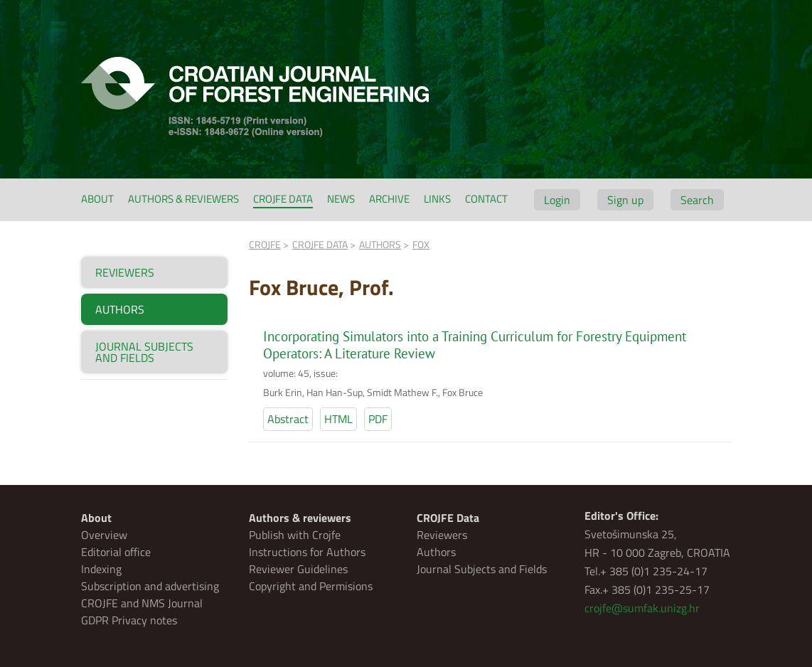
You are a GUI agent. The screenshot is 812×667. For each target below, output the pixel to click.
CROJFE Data (283, 199)
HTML (338, 419)
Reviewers (442, 535)
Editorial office (116, 552)
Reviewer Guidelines (298, 569)
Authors (436, 552)
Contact (486, 199)
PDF (378, 419)
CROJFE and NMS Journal (142, 603)
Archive (389, 199)
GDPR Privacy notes (129, 620)
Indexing (101, 569)
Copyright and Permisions (311, 586)
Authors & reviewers (183, 199)
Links (437, 199)
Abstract (288, 419)
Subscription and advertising (150, 586)
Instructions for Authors (307, 552)
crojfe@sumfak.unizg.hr (642, 608)
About (97, 199)
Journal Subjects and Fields (482, 569)
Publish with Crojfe (295, 535)
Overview (104, 535)
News (341, 199)
